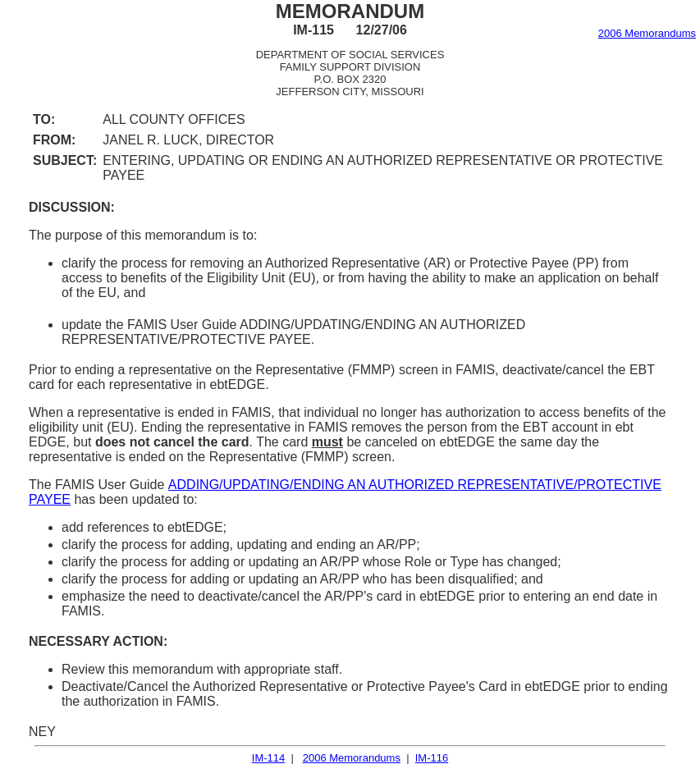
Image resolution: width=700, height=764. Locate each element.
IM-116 (432, 758)
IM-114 (268, 758)
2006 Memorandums (647, 33)
